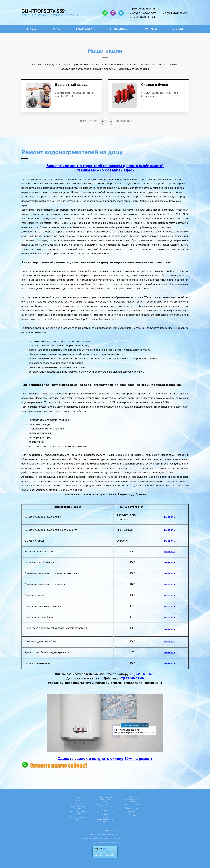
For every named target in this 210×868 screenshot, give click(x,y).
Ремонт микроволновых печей (132, 799)
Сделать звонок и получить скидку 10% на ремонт (105, 759)
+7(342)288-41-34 (144, 17)
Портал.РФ (116, 835)
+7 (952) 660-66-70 (144, 14)
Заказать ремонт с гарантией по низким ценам (91, 166)
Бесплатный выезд (71, 85)
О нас (57, 29)
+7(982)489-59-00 (132, 679)
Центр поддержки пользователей (105, 843)
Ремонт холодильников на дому (105, 820)
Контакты (151, 29)
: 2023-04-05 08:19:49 (119, 839)
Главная (32, 29)
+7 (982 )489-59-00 (175, 14)
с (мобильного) (150, 166)
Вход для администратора (105, 830)
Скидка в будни (155, 85)
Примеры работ (119, 29)
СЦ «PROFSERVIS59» (44, 11)
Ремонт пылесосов (132, 805)
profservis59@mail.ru (146, 9)
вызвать (170, 517)
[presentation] (93, 121)
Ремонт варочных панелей (78, 818)
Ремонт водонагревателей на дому (105, 812)
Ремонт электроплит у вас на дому (105, 806)
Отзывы (178, 29)
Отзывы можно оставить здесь (105, 171)
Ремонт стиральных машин (78, 813)
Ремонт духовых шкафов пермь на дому (105, 799)
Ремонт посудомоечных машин (78, 806)
